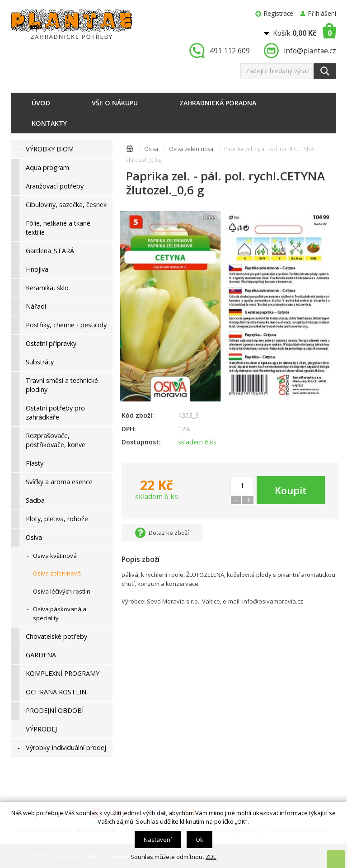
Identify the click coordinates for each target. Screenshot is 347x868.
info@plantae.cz (310, 51)
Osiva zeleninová (191, 149)
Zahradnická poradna (218, 103)
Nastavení (158, 840)
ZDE (211, 857)
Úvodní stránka (130, 150)
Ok (199, 840)
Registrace (279, 13)
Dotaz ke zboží (169, 533)
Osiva (151, 149)
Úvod (41, 103)
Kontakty (49, 123)
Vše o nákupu (115, 103)
